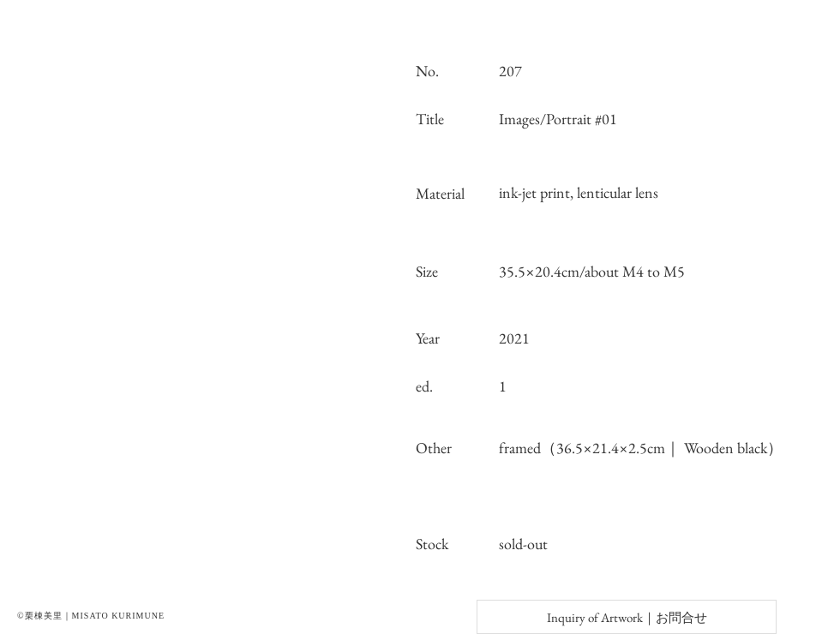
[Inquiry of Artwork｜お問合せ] (627, 617)
